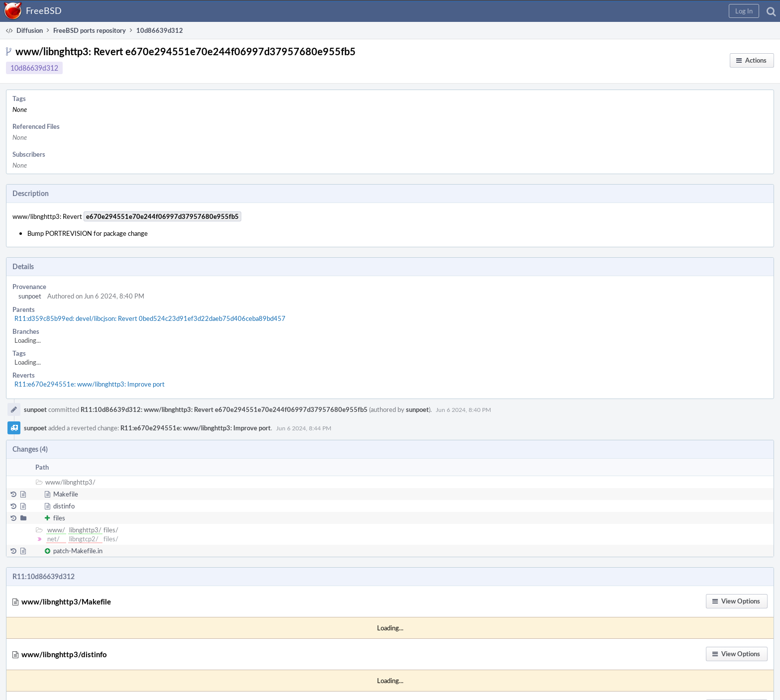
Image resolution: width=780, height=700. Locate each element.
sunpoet (30, 296)
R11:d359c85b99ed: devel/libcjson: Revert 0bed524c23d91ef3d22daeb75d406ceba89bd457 (150, 318)
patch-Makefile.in (78, 551)
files (59, 518)
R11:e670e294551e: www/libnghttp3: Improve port (90, 384)
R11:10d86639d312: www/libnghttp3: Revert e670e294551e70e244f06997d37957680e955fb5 (224, 409)
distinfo (64, 506)
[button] (744, 11)
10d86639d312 (34, 68)
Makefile (66, 494)
